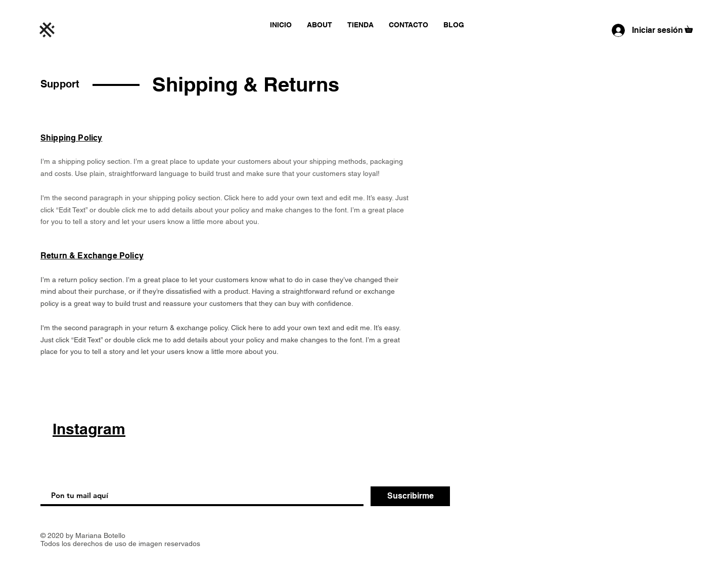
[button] (692, 28)
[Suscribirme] (410, 496)
